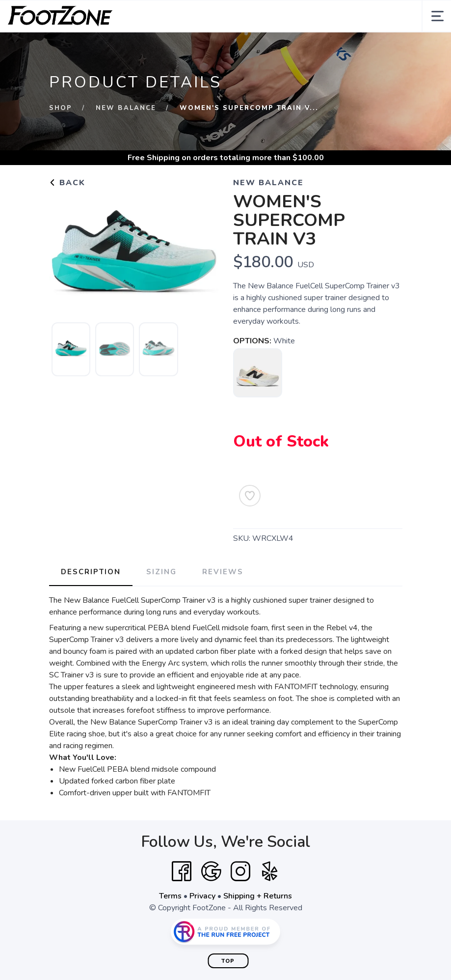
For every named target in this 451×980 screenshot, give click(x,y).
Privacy (202, 896)
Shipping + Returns (258, 896)
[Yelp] (270, 871)
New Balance (126, 108)
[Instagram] (240, 871)
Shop (61, 108)
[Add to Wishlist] (250, 496)
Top (228, 961)
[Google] (211, 871)
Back (67, 183)
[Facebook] (182, 871)
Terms (170, 896)
